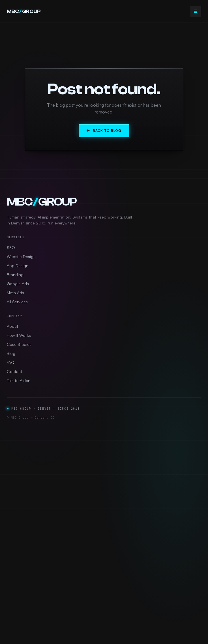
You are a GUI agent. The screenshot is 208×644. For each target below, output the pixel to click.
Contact (14, 371)
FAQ (11, 362)
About (12, 326)
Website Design (21, 256)
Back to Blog (104, 131)
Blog (11, 353)
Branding (15, 275)
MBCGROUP (24, 11)
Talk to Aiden (19, 380)
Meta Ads (15, 293)
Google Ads (18, 284)
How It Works (19, 335)
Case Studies (19, 344)
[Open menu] (196, 11)
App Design (18, 266)
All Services (17, 302)
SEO (11, 247)
